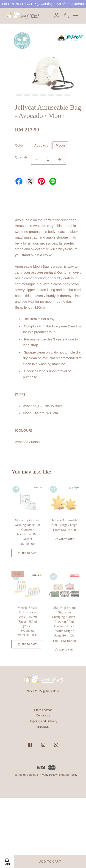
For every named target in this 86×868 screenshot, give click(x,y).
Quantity (21, 157)
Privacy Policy (48, 775)
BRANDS (43, 727)
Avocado (41, 145)
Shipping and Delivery (43, 721)
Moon (60, 145)
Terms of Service (25, 775)
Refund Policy (68, 775)
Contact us (43, 715)
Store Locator (43, 710)
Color (19, 145)
